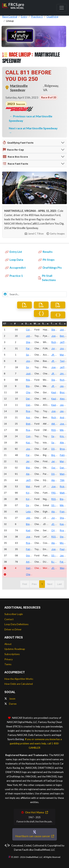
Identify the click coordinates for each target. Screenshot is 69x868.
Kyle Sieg (31, 499)
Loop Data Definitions (16, 624)
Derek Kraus (33, 399)
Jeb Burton (32, 518)
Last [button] (60, 584)
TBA (62, 480)
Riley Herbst (33, 380)
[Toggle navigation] (62, 8)
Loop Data (14, 260)
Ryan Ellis (31, 543)
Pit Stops (46, 260)
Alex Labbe (32, 474)
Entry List (14, 252)
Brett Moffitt (32, 424)
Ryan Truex (32, 411)
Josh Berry (32, 361)
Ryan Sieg (31, 430)
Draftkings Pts (50, 268)
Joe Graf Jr (32, 537)
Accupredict (15, 268)
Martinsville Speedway (19, 88)
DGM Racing (58, 449)
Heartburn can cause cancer (35, 836)
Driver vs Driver (13, 629)
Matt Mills (31, 486)
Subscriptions (12, 654)
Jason (10, 699)
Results (45, 252)
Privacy (9, 659)
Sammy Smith (33, 367)
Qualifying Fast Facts (18, 143)
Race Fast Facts (16, 164)
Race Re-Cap (13, 150)
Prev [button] (34, 584)
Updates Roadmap (15, 649)
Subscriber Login (14, 614)
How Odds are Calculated (19, 684)
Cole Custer (32, 330)
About (8, 644)
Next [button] (50, 584)
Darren (10, 704)
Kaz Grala (31, 443)
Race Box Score (15, 157)
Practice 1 (14, 276)
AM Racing (57, 424)
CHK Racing (58, 530)
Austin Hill (31, 417)
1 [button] (42, 584)
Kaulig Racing (59, 392)
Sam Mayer (32, 355)
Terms (8, 664)
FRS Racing (57, 493)
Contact (9, 619)
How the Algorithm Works (19, 679)
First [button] (25, 584)
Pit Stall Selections (47, 278)
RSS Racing (57, 430)
